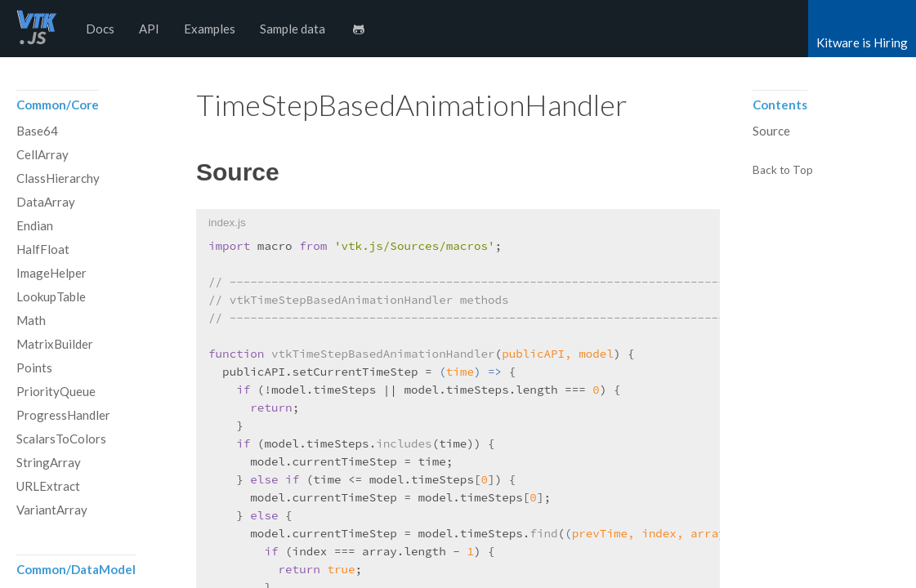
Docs (100, 29)
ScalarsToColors (61, 439)
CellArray (42, 154)
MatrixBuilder (55, 344)
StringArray (49, 462)
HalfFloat (43, 249)
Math (31, 320)
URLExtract (48, 486)
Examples (210, 29)
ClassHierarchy (58, 178)
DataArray (46, 202)
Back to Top (783, 171)
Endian (35, 225)
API (149, 29)
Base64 (37, 131)
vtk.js (37, 29)
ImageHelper (51, 273)
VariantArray (52, 510)
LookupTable (51, 296)
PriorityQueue (56, 391)
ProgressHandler (63, 415)
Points (34, 367)
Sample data (293, 29)
